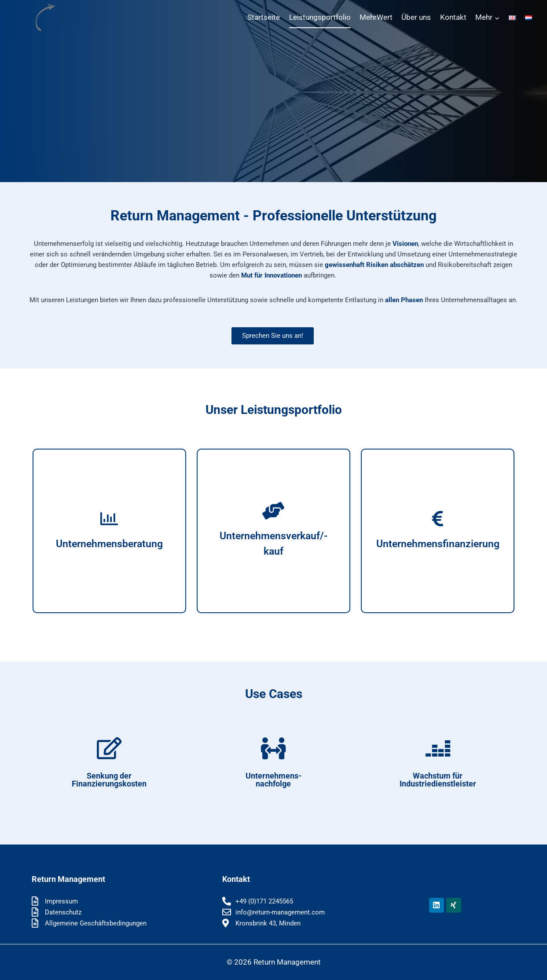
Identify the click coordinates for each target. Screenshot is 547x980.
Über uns (416, 17)
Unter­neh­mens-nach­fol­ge (273, 780)
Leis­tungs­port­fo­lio (320, 17)
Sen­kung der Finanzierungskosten (109, 780)
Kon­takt (453, 17)
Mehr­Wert (376, 17)
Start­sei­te (264, 17)
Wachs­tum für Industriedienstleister (438, 780)
